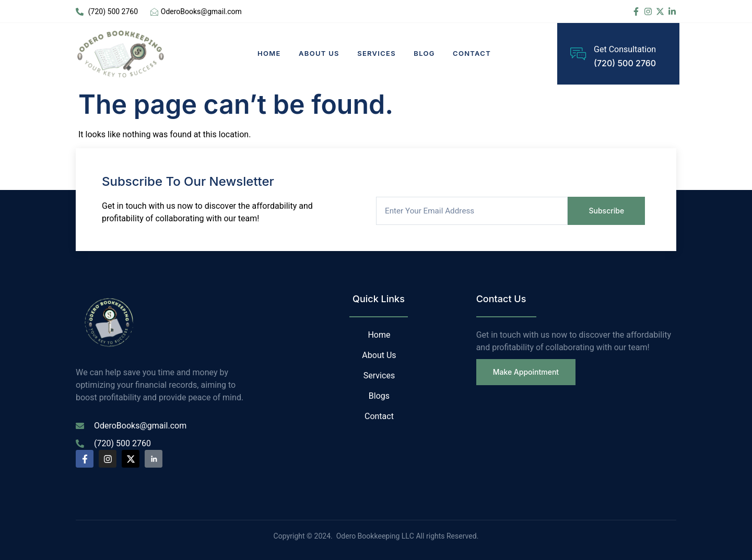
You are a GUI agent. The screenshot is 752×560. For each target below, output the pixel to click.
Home (268, 53)
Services (378, 53)
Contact (474, 53)
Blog (426, 53)
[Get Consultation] (578, 54)
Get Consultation (625, 50)
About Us (319, 53)
